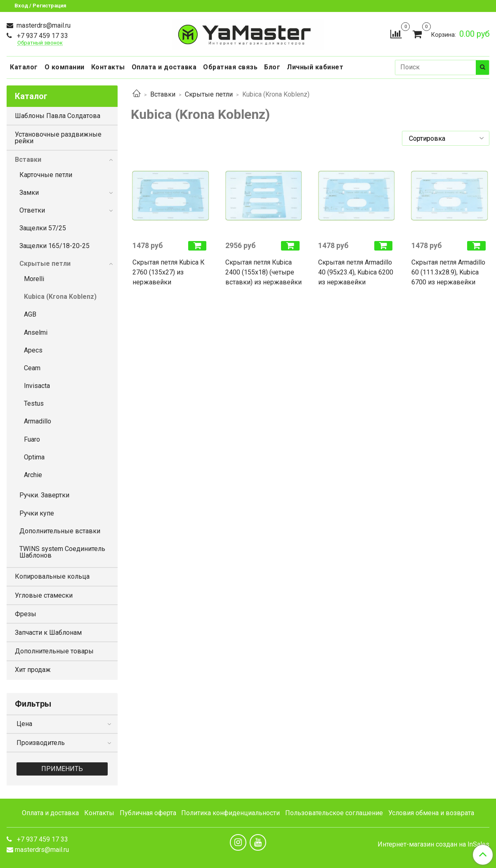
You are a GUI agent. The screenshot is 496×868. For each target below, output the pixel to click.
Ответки (32, 210)
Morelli (34, 279)
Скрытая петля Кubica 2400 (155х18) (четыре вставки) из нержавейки (263, 272)
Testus (34, 403)
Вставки (163, 94)
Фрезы (26, 614)
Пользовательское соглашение (334, 813)
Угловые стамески (44, 595)
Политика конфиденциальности (230, 813)
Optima (34, 457)
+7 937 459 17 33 (42, 36)
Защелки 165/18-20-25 (54, 246)
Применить (62, 769)
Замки (29, 193)
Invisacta (37, 386)
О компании (65, 67)
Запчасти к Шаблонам (48, 633)
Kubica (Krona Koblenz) (60, 297)
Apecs (33, 350)
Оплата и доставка (164, 67)
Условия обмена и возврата (431, 813)
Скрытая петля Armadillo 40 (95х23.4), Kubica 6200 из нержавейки (356, 272)
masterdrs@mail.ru (43, 25)
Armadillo (38, 421)
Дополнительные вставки (60, 531)
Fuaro (32, 439)
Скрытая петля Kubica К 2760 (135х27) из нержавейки (169, 272)
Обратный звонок (40, 43)
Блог (272, 67)
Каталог (24, 67)
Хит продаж (33, 670)
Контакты (108, 67)
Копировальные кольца (52, 576)
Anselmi (36, 332)
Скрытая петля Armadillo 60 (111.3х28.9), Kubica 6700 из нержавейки (448, 272)
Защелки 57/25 (43, 228)
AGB (30, 314)
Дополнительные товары (54, 651)
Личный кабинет (315, 67)
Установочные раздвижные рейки (58, 138)
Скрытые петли (209, 94)
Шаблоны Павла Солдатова (58, 116)
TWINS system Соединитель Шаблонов (62, 552)
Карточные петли (46, 175)
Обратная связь (230, 67)
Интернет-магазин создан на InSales (433, 844)
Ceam (32, 368)
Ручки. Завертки (44, 495)
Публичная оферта (148, 813)
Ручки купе (37, 513)
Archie (33, 475)
